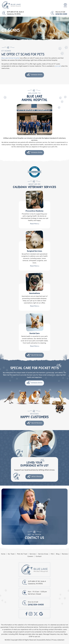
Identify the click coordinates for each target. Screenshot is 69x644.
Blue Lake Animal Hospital (10, 58)
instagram (31, 614)
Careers (30, 556)
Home (3, 554)
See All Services (37, 355)
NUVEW (7, 640)
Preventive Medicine (34, 215)
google (41, 614)
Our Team (11, 554)
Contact (39, 556)
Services (33, 554)
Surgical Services (34, 256)
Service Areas (43, 554)
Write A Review (37, 476)
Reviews (65, 554)
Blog (58, 554)
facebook (26, 614)
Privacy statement (58, 640)
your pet (58, 66)
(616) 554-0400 (61, 14)
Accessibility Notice (44, 640)
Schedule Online (37, 75)
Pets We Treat (22, 554)
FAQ (52, 554)
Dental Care (34, 337)
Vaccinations (34, 297)
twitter (36, 614)
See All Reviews (37, 423)
